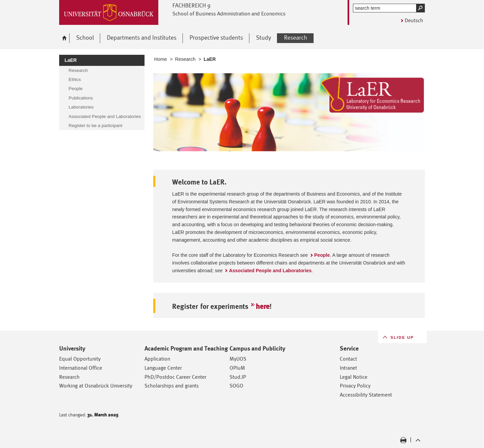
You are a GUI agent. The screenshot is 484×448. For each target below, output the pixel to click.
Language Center (163, 368)
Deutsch (414, 20)
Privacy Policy (355, 386)
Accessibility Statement (366, 395)
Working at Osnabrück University (96, 386)
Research (185, 59)
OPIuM (237, 368)
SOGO (236, 386)
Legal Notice (354, 377)
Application (157, 359)
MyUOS (238, 359)
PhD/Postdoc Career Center (175, 377)
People (322, 255)
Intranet (348, 368)
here (263, 306)
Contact (348, 359)
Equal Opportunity (80, 359)
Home (161, 59)
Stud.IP (238, 377)
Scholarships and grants (172, 386)
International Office (81, 368)
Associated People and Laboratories (270, 271)
